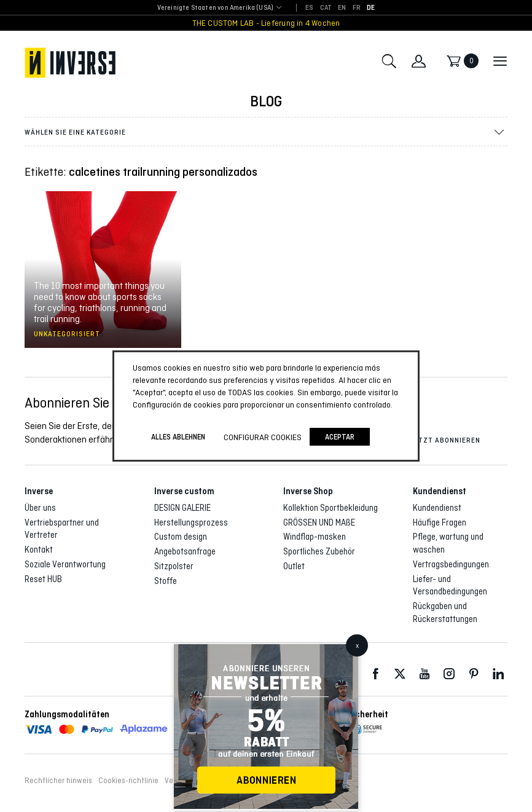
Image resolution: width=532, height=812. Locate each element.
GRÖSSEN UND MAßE (319, 522)
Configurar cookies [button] (263, 437)
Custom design (181, 537)
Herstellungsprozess (191, 522)
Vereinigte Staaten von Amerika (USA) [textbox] (215, 8)
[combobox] (215, 8)
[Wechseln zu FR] (357, 8)
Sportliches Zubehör (319, 551)
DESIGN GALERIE (182, 508)
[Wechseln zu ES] (309, 8)
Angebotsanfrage (185, 551)
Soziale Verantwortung (65, 564)
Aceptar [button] (340, 437)
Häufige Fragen (440, 522)
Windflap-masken (315, 537)
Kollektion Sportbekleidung (331, 508)
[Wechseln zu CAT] (326, 8)
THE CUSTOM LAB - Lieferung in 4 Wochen (266, 23)
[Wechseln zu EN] (342, 8)
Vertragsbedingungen (451, 564)
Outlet (294, 566)
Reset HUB (43, 579)
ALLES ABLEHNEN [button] (178, 437)
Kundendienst (437, 508)
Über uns (40, 508)
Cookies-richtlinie (128, 781)
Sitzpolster (174, 566)
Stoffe (166, 581)
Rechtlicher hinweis (58, 781)
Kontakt (39, 550)
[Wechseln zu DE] (371, 8)
